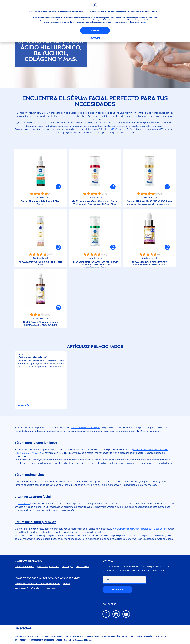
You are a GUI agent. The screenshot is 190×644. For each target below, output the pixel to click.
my (108, 561)
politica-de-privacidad (48, 567)
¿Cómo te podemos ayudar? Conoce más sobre (47, 578)
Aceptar (95, 31)
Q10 (112, 129)
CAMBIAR (96, 38)
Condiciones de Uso (24, 567)
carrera (67, 584)
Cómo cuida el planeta (29, 588)
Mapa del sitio (82, 567)
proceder (117, 590)
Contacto (51, 588)
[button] (58, 187)
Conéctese (109, 604)
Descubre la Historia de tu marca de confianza (37, 584)
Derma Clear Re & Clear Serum (140, 529)
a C (24, 503)
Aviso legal (67, 567)
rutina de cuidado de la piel (85, 428)
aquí (159, 11)
